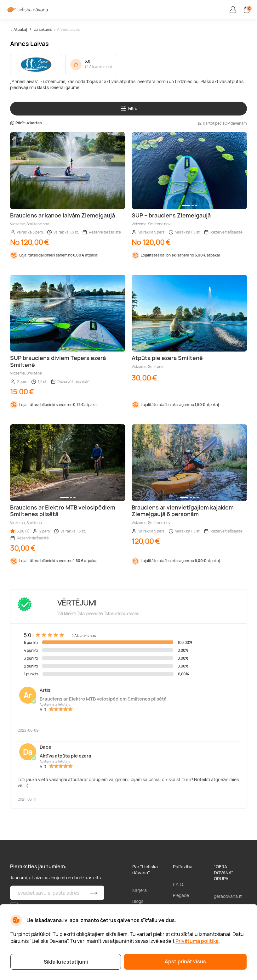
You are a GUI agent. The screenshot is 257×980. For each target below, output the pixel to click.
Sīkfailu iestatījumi (66, 962)
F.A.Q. (179, 884)
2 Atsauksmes (98, 67)
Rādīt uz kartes (26, 123)
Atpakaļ (20, 29)
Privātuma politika (197, 941)
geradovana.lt (228, 896)
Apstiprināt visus (185, 961)
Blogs (138, 901)
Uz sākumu (43, 29)
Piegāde (181, 895)
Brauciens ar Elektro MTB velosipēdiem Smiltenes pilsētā (103, 699)
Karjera (140, 890)
